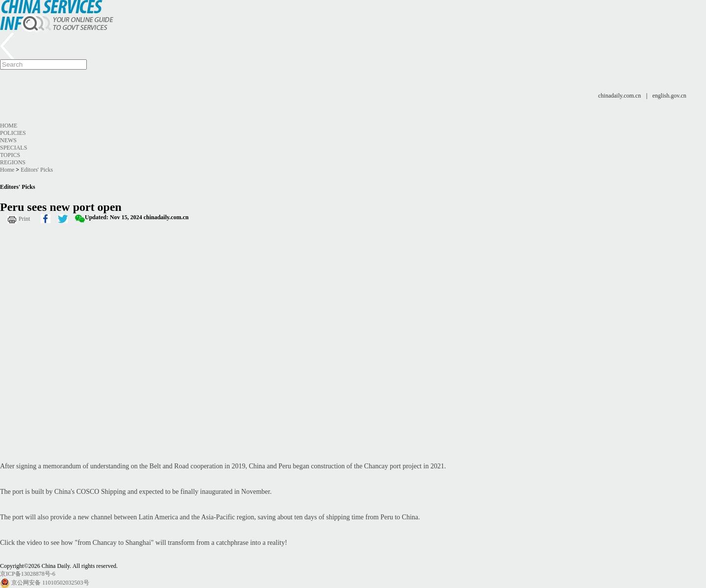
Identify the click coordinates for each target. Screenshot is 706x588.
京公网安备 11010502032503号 (50, 583)
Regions (13, 162)
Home (9, 126)
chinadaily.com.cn (619, 96)
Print (24, 219)
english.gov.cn (669, 96)
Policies (13, 133)
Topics (10, 155)
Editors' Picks (37, 170)
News (8, 140)
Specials (13, 148)
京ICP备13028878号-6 (28, 574)
